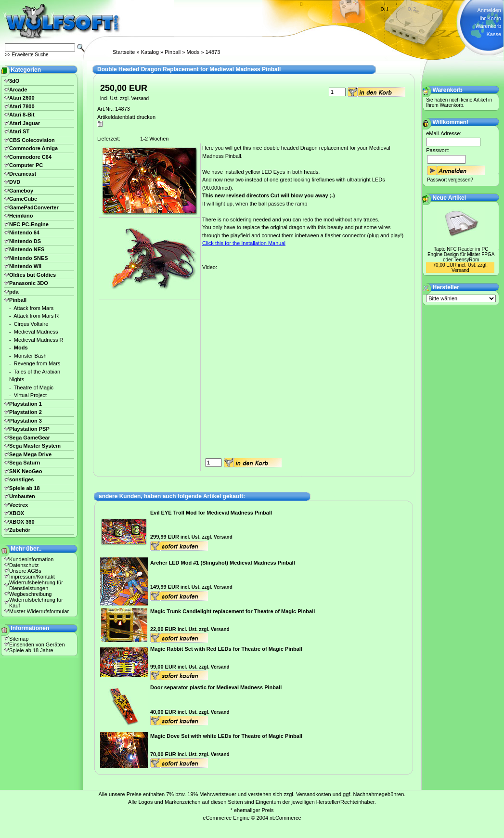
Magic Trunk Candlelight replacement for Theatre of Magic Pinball (233, 611)
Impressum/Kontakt (32, 577)
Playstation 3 (26, 421)
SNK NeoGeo (26, 471)
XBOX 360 (22, 522)
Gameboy (21, 191)
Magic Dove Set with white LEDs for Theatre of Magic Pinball (226, 736)
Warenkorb (488, 26)
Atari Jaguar (25, 123)
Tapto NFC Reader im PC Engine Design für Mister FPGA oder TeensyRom (461, 254)
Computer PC (26, 165)
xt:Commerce (285, 818)
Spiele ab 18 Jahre (31, 650)
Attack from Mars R (36, 316)
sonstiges (21, 479)
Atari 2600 (22, 98)
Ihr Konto (490, 18)
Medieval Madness (36, 332)
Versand (140, 98)
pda (14, 292)
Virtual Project (30, 395)
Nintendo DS (25, 241)
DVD (15, 182)
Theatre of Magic (34, 387)
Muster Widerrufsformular (39, 611)
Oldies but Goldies (32, 275)
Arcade (18, 90)
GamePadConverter (34, 207)
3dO (14, 81)
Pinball (173, 52)
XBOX (17, 513)
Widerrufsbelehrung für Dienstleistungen (36, 585)
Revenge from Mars (37, 363)
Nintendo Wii (25, 266)
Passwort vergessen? (450, 180)
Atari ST (19, 131)
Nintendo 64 (24, 232)
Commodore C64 (30, 157)
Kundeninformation (31, 559)
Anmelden (489, 10)
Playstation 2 (26, 412)
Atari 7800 (22, 106)
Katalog (150, 52)
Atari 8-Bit (22, 115)
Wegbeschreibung (30, 594)
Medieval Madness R (39, 340)
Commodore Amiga (33, 148)
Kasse (494, 34)
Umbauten (22, 496)
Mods (193, 52)
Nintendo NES (27, 249)
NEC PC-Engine (29, 224)
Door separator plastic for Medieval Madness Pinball (216, 687)
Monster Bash (30, 356)
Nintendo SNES (29, 258)
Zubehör (20, 530)
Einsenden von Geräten (37, 645)
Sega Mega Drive (30, 454)
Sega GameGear (30, 438)
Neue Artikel (450, 198)
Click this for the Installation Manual (244, 243)
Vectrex (19, 505)
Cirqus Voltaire (31, 324)
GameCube (23, 199)
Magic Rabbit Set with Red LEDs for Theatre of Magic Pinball (226, 649)
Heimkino (21, 216)
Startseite (124, 52)
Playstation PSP (29, 429)
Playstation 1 (26, 404)
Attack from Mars (33, 308)
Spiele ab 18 (25, 488)
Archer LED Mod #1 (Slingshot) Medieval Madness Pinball (223, 563)
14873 (213, 52)
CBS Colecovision (32, 140)
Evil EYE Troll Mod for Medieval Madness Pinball (211, 513)
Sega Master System (35, 446)
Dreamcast (23, 174)
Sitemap (19, 639)
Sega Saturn (25, 463)
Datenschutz (24, 565)
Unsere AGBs (25, 571)
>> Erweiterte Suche (27, 55)
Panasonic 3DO (29, 283)
